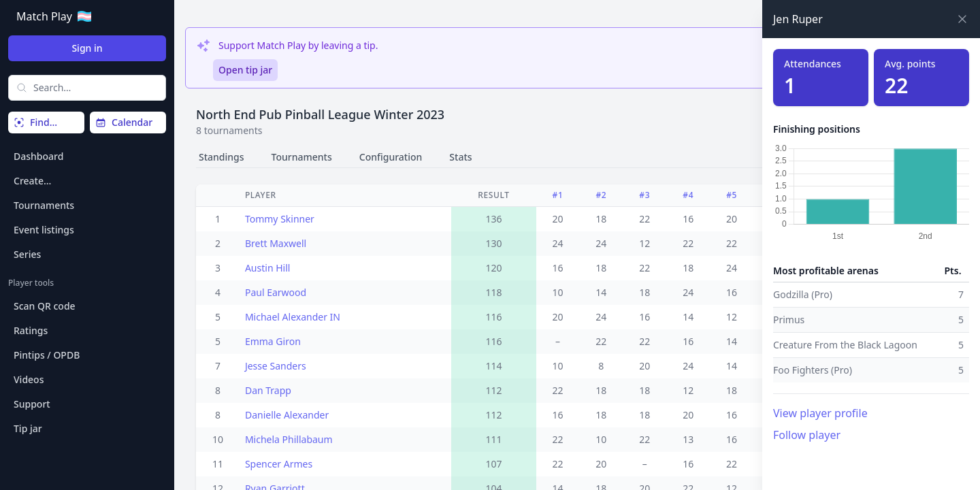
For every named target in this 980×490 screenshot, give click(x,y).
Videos (29, 379)
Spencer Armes (279, 464)
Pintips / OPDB (47, 355)
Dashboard (38, 156)
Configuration (391, 157)
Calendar (124, 122)
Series (27, 254)
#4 (688, 195)
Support (32, 404)
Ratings (31, 330)
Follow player (807, 435)
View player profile (820, 413)
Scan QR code (45, 306)
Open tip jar (245, 70)
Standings (222, 157)
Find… (35, 122)
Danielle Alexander (287, 415)
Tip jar (28, 428)
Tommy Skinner (280, 219)
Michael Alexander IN (293, 317)
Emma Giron (273, 341)
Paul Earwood (276, 292)
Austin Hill (267, 268)
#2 (601, 195)
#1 (558, 195)
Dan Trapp (268, 390)
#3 (644, 195)
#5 (732, 195)
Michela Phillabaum (289, 439)
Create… (32, 181)
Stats (460, 157)
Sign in (87, 48)
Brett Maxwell (276, 243)
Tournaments (44, 205)
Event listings (44, 230)
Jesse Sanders (276, 366)
